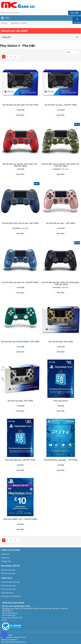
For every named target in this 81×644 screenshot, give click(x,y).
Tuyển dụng (5, 558)
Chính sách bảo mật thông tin (11, 596)
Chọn (68, 52)
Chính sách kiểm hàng (9, 586)
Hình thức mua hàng (8, 570)
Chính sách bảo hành (8, 589)
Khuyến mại (5, 554)
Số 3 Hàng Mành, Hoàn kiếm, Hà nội (13, 637)
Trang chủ (4, 23)
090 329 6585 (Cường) (10, 613)
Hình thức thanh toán (8, 573)
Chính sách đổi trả (7, 593)
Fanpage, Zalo (6, 561)
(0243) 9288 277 (8, 611)
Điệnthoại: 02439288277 (9, 640)
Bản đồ (4, 620)
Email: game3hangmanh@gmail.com (13, 642)
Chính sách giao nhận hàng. (11, 582)
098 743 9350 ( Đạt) (9, 615)
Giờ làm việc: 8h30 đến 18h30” (12, 618)
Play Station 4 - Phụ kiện (19, 23)
